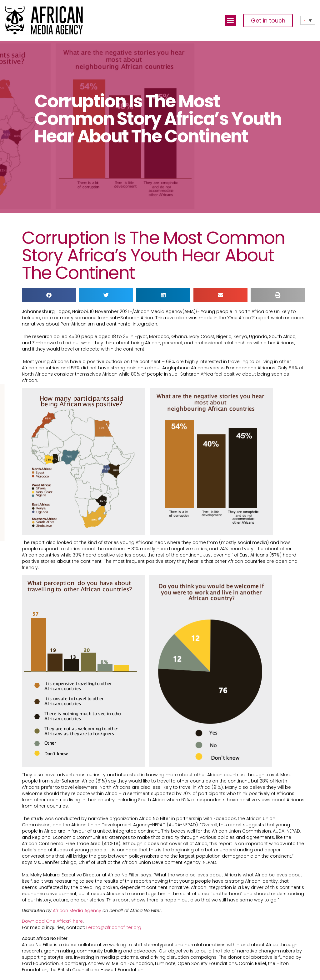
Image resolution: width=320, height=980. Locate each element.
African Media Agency (76, 911)
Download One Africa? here (52, 921)
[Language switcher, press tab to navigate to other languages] (308, 20)
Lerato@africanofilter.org (114, 927)
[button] (230, 20)
